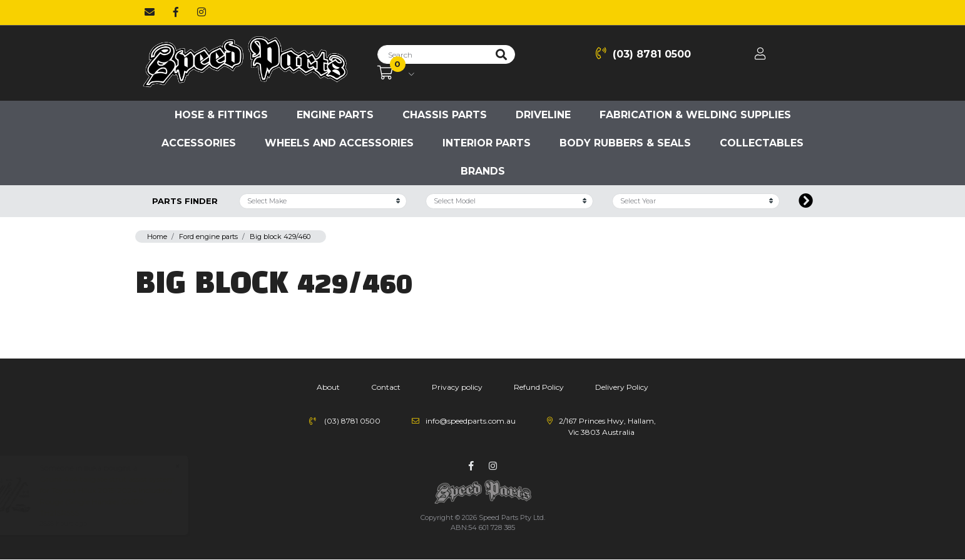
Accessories (199, 143)
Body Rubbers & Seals (625, 143)
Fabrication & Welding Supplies (695, 115)
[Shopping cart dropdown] (396, 73)
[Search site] (501, 54)
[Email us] (150, 13)
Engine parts (335, 115)
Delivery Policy (622, 387)
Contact (386, 387)
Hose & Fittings (221, 115)
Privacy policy (457, 387)
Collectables (762, 143)
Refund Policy (539, 387)
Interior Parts (487, 143)
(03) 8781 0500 (643, 53)
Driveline (543, 115)
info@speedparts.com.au (471, 421)
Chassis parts (445, 115)
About (328, 387)
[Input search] (433, 54)
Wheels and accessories (339, 143)
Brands (483, 171)
